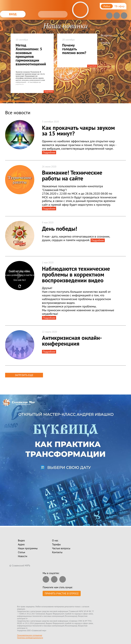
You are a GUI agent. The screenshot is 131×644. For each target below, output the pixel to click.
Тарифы (56, 544)
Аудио (21, 544)
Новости (23, 556)
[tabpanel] (65, 62)
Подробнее (49, 92)
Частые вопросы (61, 548)
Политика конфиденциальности (30, 638)
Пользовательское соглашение (30, 635)
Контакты (57, 552)
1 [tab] (16, 101)
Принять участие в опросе (62, 593)
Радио (107, 6)
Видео (21, 540)
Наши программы (28, 548)
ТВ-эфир (119, 6)
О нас (55, 540)
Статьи (21, 552)
